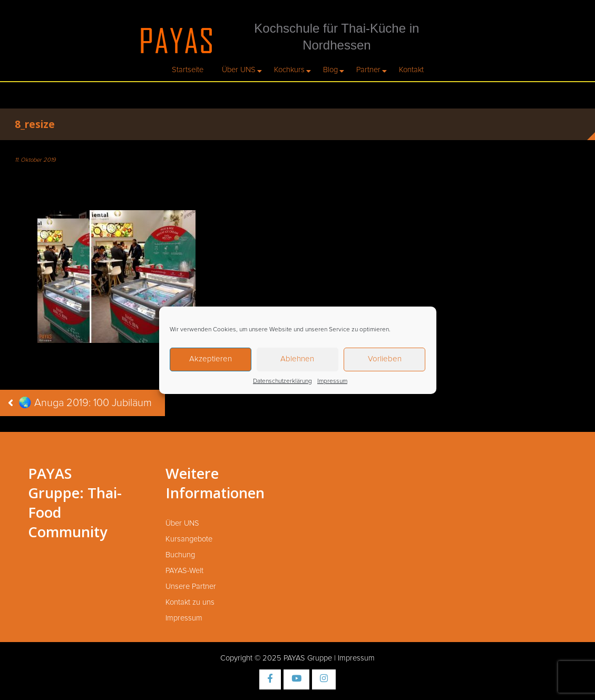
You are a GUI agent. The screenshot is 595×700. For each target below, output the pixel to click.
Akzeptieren (211, 359)
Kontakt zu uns (190, 602)
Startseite (188, 70)
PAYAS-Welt (184, 571)
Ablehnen (297, 359)
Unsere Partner (191, 586)
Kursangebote (189, 539)
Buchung (180, 555)
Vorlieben (385, 359)
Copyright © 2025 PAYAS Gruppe (276, 658)
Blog (330, 70)
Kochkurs (289, 70)
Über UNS (239, 70)
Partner (368, 70)
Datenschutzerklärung (282, 381)
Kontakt (411, 70)
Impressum (332, 381)
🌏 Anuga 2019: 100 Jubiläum (85, 403)
